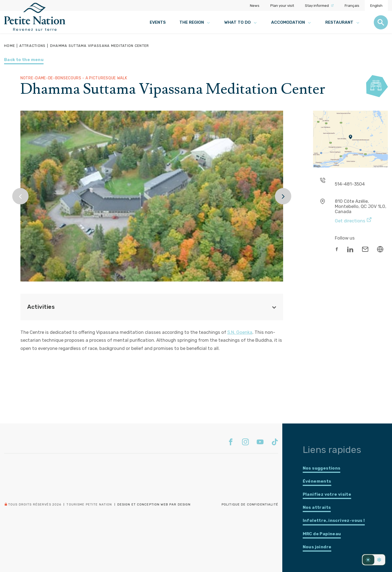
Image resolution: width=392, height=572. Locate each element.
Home (10, 46)
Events (158, 22)
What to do (241, 22)
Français (352, 5)
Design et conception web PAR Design (154, 505)
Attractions (32, 46)
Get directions (353, 220)
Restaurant (343, 22)
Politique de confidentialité (250, 504)
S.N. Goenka (240, 332)
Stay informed (319, 5)
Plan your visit (282, 5)
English (376, 5)
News (255, 5)
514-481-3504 (350, 184)
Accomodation (291, 22)
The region (195, 22)
